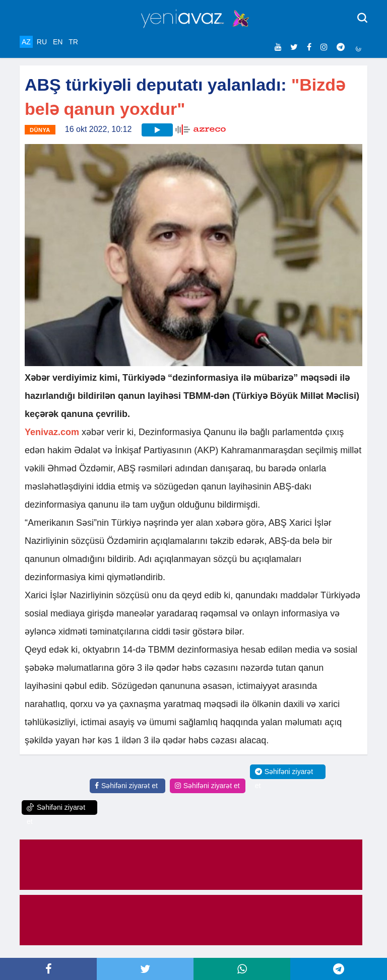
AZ (26, 42)
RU (42, 42)
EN (58, 42)
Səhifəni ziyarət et (126, 786)
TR (73, 42)
